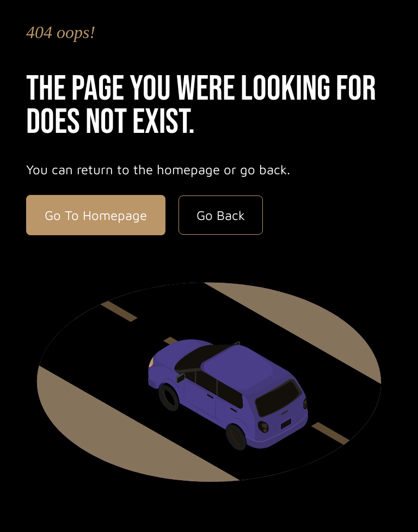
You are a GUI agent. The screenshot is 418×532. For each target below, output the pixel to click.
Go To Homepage (96, 215)
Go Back (221, 215)
